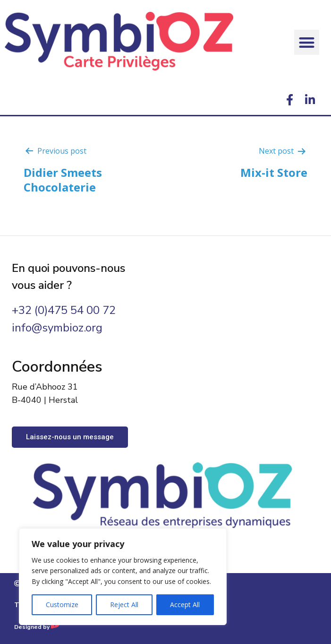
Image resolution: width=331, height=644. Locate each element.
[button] (307, 42)
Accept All (185, 605)
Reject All (124, 605)
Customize (62, 605)
